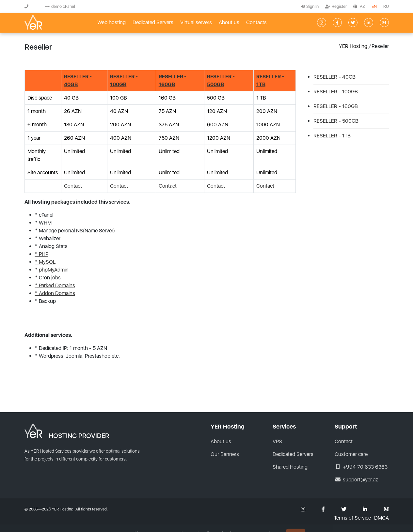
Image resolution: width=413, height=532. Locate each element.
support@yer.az (356, 480)
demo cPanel (60, 6)
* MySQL (45, 262)
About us (229, 22)
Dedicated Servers (153, 22)
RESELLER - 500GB (336, 121)
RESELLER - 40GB (334, 77)
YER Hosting (353, 46)
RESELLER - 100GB (336, 92)
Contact (73, 186)
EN (374, 6)
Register (336, 6)
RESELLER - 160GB (336, 106)
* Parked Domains (55, 285)
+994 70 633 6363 (361, 467)
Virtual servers (196, 22)
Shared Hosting (290, 467)
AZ (362, 6)
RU (386, 6)
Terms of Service (352, 518)
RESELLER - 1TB (332, 136)
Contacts (256, 22)
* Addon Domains (55, 293)
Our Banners (225, 454)
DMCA (381, 518)
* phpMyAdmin (52, 270)
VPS (277, 441)
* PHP (42, 254)
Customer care (351, 454)
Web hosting (111, 22)
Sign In (310, 6)
